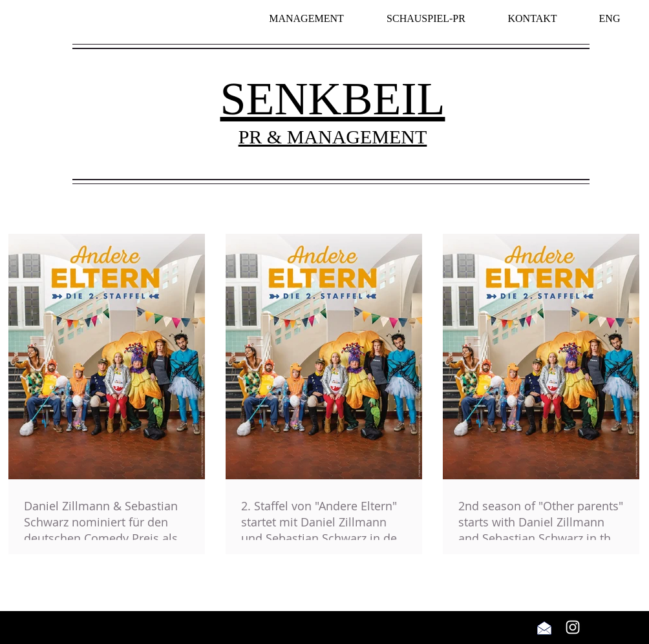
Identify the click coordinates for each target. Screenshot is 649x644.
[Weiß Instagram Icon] (573, 627)
